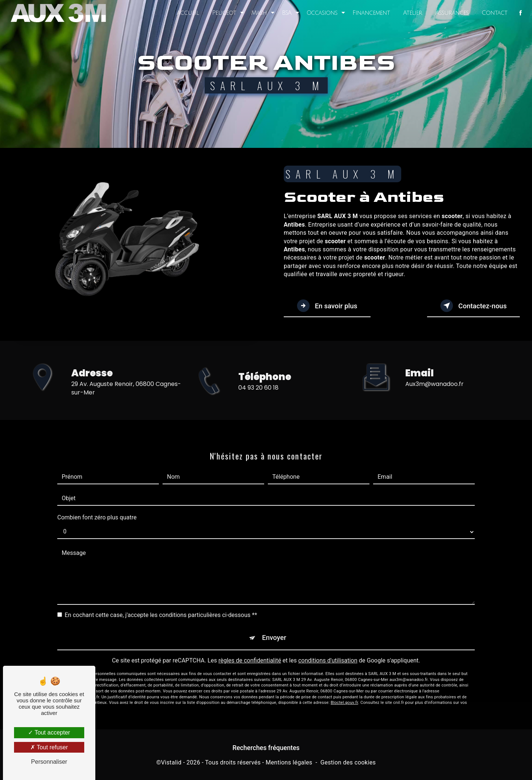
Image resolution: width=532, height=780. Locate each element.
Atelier (412, 13)
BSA (286, 13)
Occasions (321, 13)
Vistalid (171, 764)
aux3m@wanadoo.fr (434, 376)
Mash (258, 13)
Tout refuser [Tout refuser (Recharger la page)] (49, 747)
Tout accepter (49, 732)
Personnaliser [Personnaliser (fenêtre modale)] (49, 762)
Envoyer (274, 631)
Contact (494, 13)
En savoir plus (330, 306)
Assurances (451, 13)
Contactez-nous (471, 306)
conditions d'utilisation (328, 654)
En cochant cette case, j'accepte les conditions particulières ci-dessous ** (161, 607)
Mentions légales (289, 764)
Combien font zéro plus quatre (97, 510)
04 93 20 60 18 (258, 395)
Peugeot (223, 13)
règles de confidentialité (250, 654)
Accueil (187, 13)
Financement (370, 13)
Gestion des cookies (348, 764)
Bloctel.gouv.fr (344, 696)
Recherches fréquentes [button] (266, 749)
